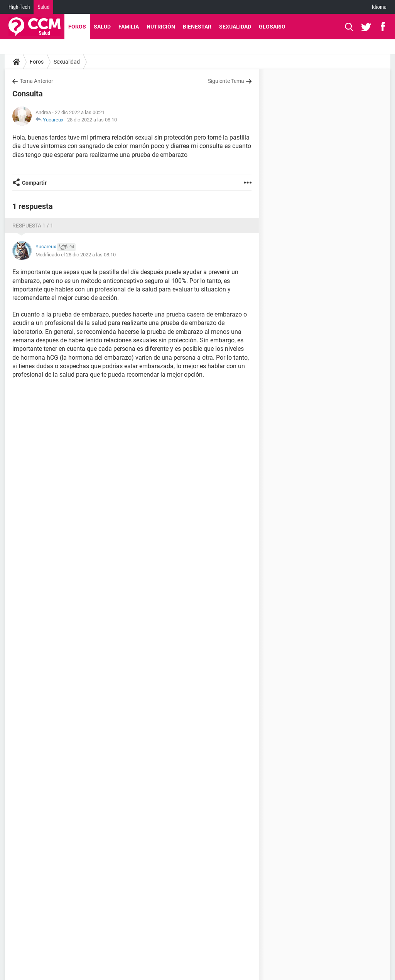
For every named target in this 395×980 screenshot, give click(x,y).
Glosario (272, 27)
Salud (43, 7)
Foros (77, 27)
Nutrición (161, 27)
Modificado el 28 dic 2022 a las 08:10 (76, 255)
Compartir (34, 183)
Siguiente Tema (226, 81)
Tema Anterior (36, 81)
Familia (129, 27)
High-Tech (19, 7)
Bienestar (197, 27)
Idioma (379, 7)
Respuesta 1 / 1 (33, 226)
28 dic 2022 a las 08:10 (92, 120)
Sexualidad (235, 27)
